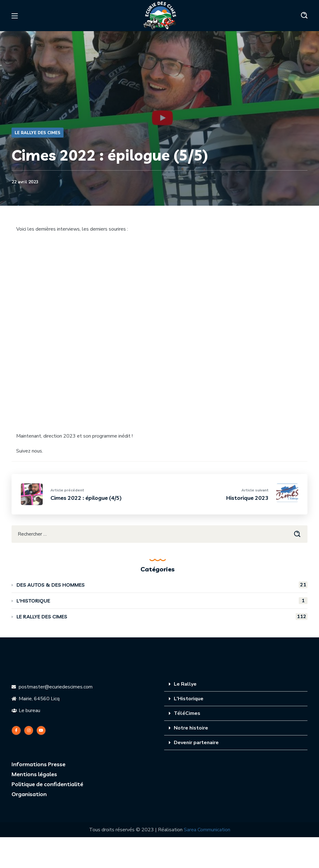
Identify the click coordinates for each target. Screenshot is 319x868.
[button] (304, 16)
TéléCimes (187, 713)
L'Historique (189, 699)
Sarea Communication (207, 830)
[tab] (236, 684)
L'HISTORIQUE (162, 601)
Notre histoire (191, 728)
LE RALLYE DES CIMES (38, 133)
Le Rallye (185, 684)
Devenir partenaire (196, 743)
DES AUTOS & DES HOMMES (162, 585)
